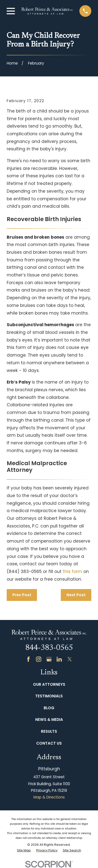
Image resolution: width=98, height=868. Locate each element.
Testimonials (49, 696)
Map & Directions (49, 797)
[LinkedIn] (59, 659)
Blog (49, 708)
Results (49, 731)
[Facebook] (28, 659)
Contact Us (49, 743)
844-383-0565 (49, 648)
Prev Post (22, 595)
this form (72, 571)
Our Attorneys (49, 684)
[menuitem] (24, 851)
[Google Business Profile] (49, 659)
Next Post (76, 595)
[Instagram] (39, 659)
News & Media (49, 720)
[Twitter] (70, 659)
